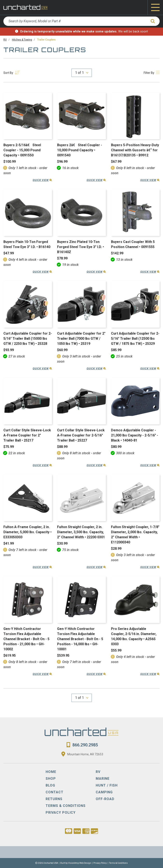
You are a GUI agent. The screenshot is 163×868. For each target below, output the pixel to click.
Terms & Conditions (118, 863)
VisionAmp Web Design (80, 863)
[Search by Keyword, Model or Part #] (75, 21)
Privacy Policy (100, 863)
